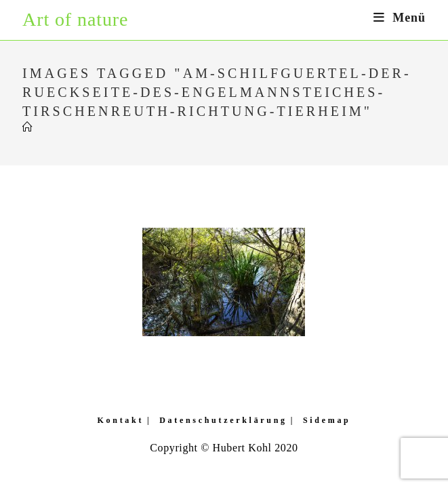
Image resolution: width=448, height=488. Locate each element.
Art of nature (75, 19)
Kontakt (121, 420)
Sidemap (327, 420)
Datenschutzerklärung (223, 420)
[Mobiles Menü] (400, 18)
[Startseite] (28, 127)
